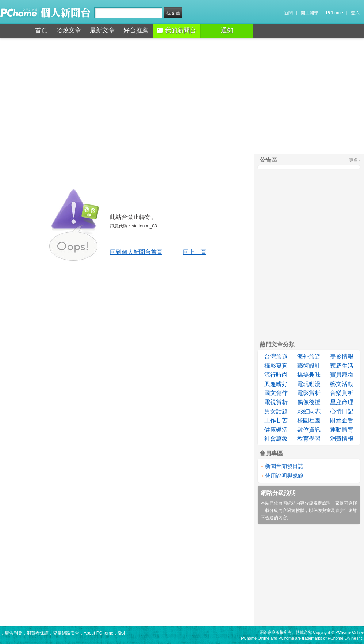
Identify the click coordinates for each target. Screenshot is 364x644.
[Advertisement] (182, 96)
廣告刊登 (14, 633)
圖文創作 (276, 393)
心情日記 (342, 411)
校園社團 (309, 420)
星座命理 (342, 402)
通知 (227, 30)
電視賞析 (276, 402)
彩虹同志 (309, 411)
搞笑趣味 (309, 375)
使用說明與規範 (284, 476)
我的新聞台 (177, 30)
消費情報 (342, 439)
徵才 (122, 633)
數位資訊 (309, 430)
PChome (335, 13)
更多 (353, 160)
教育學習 (309, 439)
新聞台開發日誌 (284, 466)
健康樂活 (276, 430)
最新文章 (102, 30)
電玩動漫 (309, 384)
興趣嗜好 (276, 384)
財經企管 (342, 420)
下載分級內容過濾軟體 (283, 510)
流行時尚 (276, 375)
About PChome (98, 633)
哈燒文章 (69, 30)
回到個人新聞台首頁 (136, 252)
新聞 (288, 13)
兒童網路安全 (66, 633)
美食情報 (342, 356)
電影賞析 (309, 393)
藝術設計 (309, 366)
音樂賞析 (342, 393)
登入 (355, 13)
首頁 (41, 30)
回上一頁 (195, 252)
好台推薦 (136, 30)
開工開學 (310, 13)
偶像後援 (309, 402)
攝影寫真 (276, 366)
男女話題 (276, 411)
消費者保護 (38, 633)
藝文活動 (342, 384)
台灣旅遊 (276, 356)
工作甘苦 (276, 420)
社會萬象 (276, 439)
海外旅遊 (309, 356)
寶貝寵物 (342, 375)
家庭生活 (342, 366)
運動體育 (342, 430)
